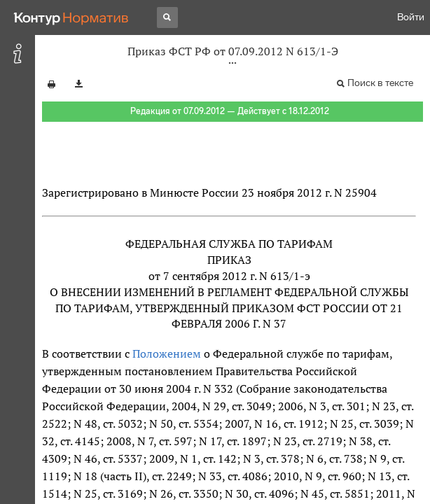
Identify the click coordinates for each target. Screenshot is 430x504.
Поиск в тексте (380, 83)
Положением (167, 353)
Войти (411, 17)
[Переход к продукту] (71, 17)
